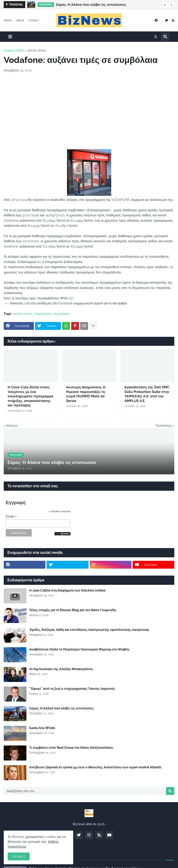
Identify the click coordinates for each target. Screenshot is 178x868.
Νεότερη (12, 426)
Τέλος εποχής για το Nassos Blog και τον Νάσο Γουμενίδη (73, 610)
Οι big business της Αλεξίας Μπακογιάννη (61, 669)
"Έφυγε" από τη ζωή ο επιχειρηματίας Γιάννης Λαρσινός (72, 689)
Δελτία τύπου (37, 50)
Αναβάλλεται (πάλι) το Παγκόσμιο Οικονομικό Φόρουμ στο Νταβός (79, 649)
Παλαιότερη (164, 426)
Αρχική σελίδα (14, 50)
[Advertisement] (89, 111)
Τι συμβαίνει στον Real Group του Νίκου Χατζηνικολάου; (71, 748)
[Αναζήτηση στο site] (84, 791)
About (20, 20)
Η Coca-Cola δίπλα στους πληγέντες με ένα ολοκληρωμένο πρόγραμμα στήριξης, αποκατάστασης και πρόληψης (30, 396)
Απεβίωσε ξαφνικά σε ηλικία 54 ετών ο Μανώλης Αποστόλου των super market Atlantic (95, 767)
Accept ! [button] (19, 856)
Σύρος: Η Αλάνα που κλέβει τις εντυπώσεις (91, 5)
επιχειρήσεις (43, 314)
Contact (34, 20)
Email (11, 517)
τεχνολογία (62, 314)
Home (8, 20)
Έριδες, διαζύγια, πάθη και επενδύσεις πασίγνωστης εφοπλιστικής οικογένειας (89, 630)
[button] (165, 5)
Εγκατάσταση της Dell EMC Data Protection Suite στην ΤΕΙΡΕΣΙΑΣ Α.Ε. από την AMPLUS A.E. (147, 394)
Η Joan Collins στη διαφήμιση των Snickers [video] (67, 590)
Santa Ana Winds (42, 728)
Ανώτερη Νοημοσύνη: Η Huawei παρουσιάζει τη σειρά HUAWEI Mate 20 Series (86, 394)
